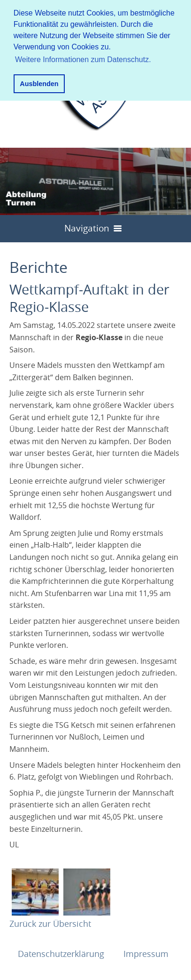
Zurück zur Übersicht (50, 924)
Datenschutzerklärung (62, 954)
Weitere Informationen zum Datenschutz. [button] (83, 60)
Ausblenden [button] (39, 84)
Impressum (146, 954)
